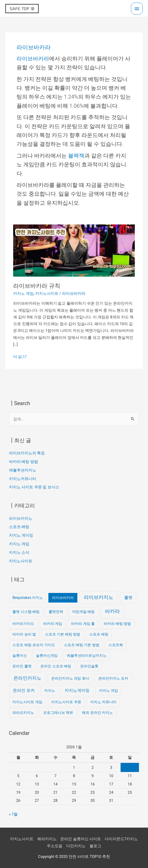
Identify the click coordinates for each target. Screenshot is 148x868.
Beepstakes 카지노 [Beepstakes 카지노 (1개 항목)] (28, 598)
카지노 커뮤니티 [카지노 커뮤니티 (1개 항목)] (103, 702)
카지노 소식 (19, 552)
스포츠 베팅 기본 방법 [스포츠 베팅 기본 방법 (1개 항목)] (82, 645)
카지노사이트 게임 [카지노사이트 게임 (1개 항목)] (27, 702)
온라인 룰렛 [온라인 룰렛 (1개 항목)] (22, 666)
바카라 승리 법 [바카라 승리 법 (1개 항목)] (24, 634)
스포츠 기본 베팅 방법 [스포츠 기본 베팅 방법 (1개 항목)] (63, 634)
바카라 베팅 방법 (24, 462)
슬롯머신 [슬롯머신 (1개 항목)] (20, 655)
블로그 (95, 846)
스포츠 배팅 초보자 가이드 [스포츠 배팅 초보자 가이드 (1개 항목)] (34, 645)
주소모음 (55, 846)
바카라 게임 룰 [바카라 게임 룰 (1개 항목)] (83, 624)
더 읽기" (20, 356)
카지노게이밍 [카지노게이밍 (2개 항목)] (77, 690)
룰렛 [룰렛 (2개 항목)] (128, 597)
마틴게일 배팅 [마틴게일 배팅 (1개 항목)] (83, 612)
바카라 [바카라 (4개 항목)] (112, 611)
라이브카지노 (21, 518)
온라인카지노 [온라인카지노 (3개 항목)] (27, 678)
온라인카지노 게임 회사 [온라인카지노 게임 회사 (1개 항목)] (70, 678)
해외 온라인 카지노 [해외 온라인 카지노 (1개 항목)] (97, 713)
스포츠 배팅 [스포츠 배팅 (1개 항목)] (99, 634)
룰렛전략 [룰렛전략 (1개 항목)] (56, 612)
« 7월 (13, 814)
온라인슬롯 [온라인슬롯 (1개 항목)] (89, 666)
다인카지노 (76, 846)
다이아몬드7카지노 (121, 839)
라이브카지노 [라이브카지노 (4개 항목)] (99, 597)
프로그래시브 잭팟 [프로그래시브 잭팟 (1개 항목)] (58, 713)
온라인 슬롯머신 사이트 (81, 839)
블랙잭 (76, 156)
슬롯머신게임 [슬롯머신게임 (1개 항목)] (47, 655)
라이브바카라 (33, 59)
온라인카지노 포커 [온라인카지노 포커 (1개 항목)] (113, 678)
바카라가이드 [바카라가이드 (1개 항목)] (23, 624)
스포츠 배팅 (19, 527)
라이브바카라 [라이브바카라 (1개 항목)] (63, 598)
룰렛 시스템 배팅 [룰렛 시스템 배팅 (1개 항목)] (26, 612)
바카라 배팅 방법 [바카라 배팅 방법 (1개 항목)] (117, 624)
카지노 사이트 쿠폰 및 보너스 (34, 487)
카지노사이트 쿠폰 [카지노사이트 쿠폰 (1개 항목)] (66, 702)
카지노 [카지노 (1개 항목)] (50, 691)
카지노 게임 (23, 293)
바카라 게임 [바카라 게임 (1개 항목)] (53, 624)
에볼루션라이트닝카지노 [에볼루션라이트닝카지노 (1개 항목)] (87, 655)
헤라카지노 (47, 839)
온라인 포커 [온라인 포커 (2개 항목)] (24, 690)
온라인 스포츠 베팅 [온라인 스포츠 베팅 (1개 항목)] (56, 666)
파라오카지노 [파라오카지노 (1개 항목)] (23, 713)
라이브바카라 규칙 (37, 286)
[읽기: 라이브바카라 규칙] (74, 250)
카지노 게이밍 (21, 535)
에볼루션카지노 (23, 470)
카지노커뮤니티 (23, 479)
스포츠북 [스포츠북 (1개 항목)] (116, 645)
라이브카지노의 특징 (27, 453)
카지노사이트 (47, 293)
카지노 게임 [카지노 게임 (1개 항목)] (109, 691)
